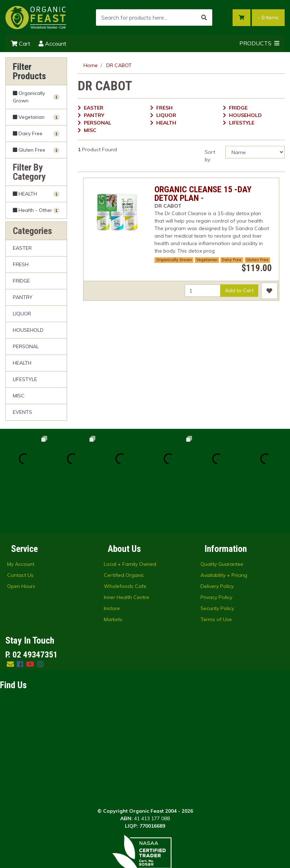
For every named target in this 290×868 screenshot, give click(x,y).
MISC (19, 396)
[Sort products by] (255, 152)
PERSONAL (26, 346)
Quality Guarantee (222, 516)
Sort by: (210, 156)
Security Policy (217, 560)
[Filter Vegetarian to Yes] (36, 117)
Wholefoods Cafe (125, 538)
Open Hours (21, 538)
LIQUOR (22, 314)
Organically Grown (174, 260)
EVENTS (22, 412)
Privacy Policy (216, 549)
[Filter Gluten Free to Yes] (36, 150)
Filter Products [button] (29, 71)
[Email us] (10, 616)
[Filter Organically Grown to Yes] (36, 97)
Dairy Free (232, 260)
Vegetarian (207, 260)
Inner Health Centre (126, 549)
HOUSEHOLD (28, 330)
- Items (268, 17)
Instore (112, 560)
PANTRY (23, 297)
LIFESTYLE (25, 379)
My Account (21, 516)
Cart (21, 44)
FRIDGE (21, 281)
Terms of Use (216, 571)
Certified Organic (124, 527)
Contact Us (20, 527)
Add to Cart (239, 290)
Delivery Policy (217, 538)
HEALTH (22, 363)
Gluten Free (257, 260)
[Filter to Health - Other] (36, 210)
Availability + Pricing (224, 527)
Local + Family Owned (130, 516)
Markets (113, 571)
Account (52, 44)
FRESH (21, 264)
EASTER (22, 248)
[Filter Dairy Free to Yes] (36, 134)
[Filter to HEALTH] (36, 194)
